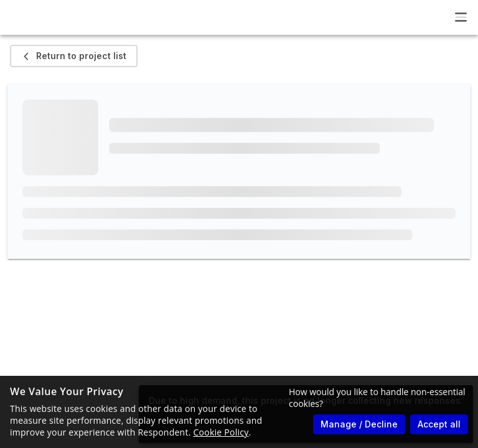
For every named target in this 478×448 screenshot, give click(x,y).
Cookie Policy (221, 432)
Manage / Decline (359, 424)
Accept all (439, 424)
